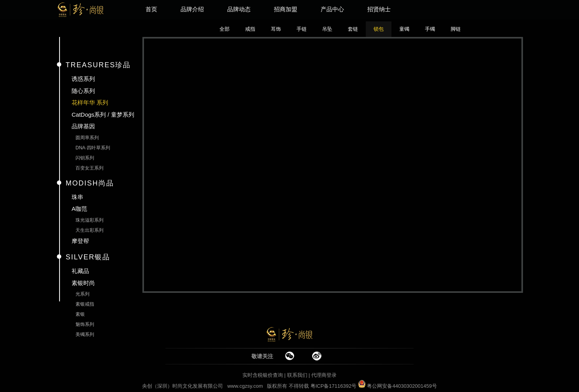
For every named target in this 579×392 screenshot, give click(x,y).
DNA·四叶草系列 (93, 148)
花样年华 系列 (90, 102)
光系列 (82, 294)
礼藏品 (80, 271)
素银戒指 (85, 304)
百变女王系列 (89, 168)
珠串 (77, 197)
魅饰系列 (85, 324)
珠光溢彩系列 (89, 220)
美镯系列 (85, 334)
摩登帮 (80, 241)
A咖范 (79, 209)
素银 (80, 314)
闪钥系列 (85, 158)
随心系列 (83, 91)
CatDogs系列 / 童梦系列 (103, 115)
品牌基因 (83, 126)
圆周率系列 (87, 138)
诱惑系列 (83, 79)
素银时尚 (83, 283)
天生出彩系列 (89, 230)
